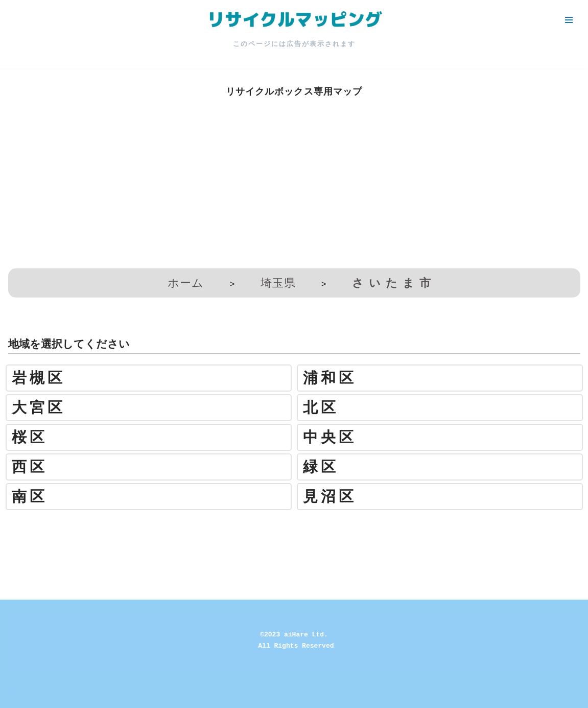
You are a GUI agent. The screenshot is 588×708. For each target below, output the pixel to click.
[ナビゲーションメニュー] (569, 20)
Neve (17, 694)
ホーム (186, 283)
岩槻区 (39, 378)
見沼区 (330, 497)
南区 (30, 497)
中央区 (330, 437)
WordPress (99, 694)
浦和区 (330, 378)
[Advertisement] (294, 187)
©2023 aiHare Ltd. (294, 635)
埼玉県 (278, 283)
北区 (321, 408)
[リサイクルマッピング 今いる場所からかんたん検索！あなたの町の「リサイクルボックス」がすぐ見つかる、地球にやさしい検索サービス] (294, 20)
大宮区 (39, 408)
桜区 (30, 437)
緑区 (321, 467)
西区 (30, 467)
